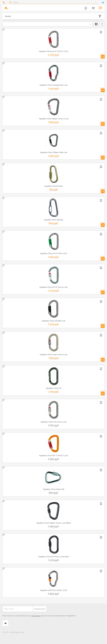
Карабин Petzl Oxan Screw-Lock (53, 355)
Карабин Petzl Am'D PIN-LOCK (53, 253)
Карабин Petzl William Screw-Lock (54, 119)
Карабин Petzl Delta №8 (54, 489)
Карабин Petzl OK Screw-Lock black (53, 557)
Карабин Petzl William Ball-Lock (54, 152)
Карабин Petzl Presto (54, 186)
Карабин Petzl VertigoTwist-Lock (54, 85)
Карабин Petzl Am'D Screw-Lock (53, 287)
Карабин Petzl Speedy (54, 220)
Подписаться (40, 609)
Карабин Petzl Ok (53, 388)
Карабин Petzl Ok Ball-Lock (53, 321)
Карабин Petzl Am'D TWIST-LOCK (53, 51)
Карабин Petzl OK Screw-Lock (53, 422)
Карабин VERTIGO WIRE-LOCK (53, 590)
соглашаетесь (36, 616)
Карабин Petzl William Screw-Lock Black (54, 523)
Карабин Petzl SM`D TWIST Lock (54, 456)
